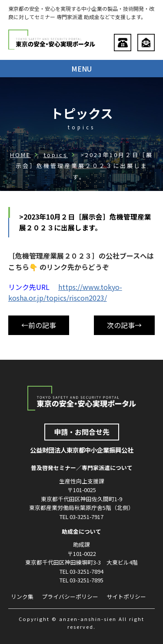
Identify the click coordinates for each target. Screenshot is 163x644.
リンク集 (22, 596)
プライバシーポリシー (70, 596)
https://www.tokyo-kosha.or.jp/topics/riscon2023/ (65, 292)
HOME (20, 155)
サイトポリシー (126, 596)
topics (56, 155)
